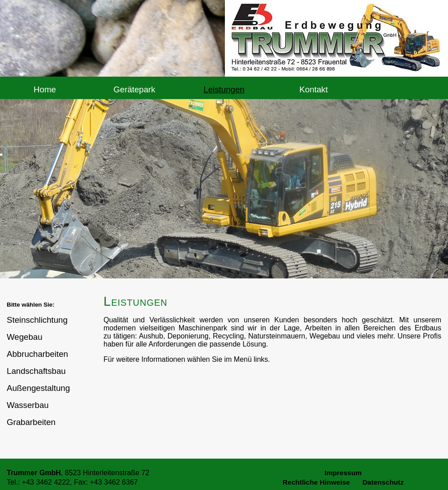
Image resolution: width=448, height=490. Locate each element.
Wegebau (25, 337)
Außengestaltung (38, 388)
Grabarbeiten (31, 422)
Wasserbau (28, 405)
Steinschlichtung (37, 320)
